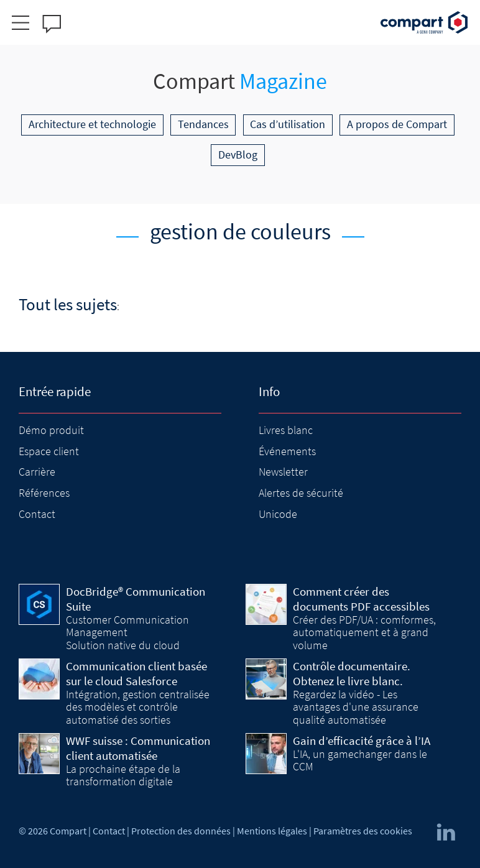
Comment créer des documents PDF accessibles (361, 599)
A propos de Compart (397, 124)
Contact (37, 514)
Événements (287, 451)
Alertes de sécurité (301, 493)
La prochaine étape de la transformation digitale (123, 775)
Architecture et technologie (92, 124)
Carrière (37, 472)
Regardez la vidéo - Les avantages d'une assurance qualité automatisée (356, 707)
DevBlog (238, 155)
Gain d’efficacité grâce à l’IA (362, 741)
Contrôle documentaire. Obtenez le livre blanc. (352, 673)
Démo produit (51, 430)
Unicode (278, 514)
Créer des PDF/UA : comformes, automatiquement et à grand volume (364, 632)
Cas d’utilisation (288, 124)
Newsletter (283, 472)
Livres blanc (286, 430)
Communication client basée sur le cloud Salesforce (136, 673)
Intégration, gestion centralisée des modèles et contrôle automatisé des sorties (138, 707)
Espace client (49, 451)
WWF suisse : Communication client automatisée (138, 748)
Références (44, 493)
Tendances (203, 124)
